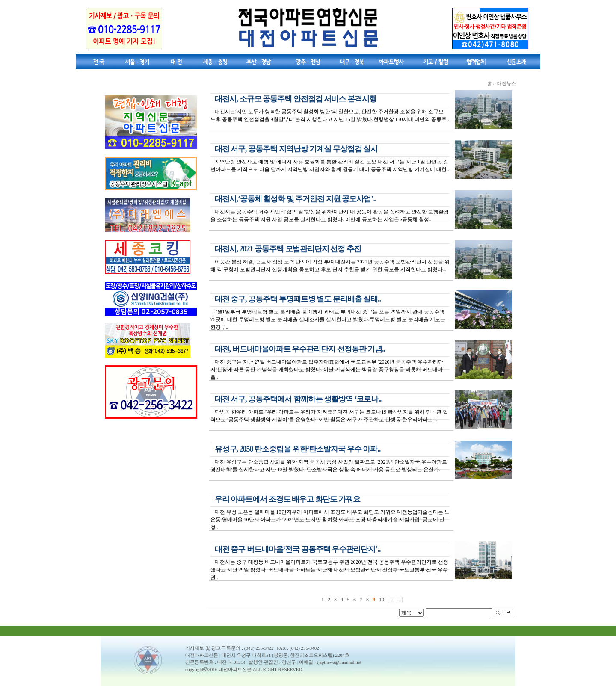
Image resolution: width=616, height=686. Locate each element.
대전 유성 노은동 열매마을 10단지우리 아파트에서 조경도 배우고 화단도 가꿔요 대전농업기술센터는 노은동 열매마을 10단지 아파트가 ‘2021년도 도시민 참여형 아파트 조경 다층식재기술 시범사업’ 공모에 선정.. (330, 520)
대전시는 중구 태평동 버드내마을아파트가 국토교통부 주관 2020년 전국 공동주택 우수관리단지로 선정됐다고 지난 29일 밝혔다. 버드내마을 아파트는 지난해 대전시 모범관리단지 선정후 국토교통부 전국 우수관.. (329, 570)
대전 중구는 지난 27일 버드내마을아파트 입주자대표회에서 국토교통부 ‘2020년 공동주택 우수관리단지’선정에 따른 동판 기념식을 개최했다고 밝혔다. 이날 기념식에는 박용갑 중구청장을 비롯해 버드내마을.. (327, 370)
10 (382, 600)
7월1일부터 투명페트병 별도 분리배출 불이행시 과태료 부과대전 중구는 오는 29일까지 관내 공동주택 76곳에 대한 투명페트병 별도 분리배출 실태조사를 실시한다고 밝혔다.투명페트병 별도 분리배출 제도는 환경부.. (328, 319)
